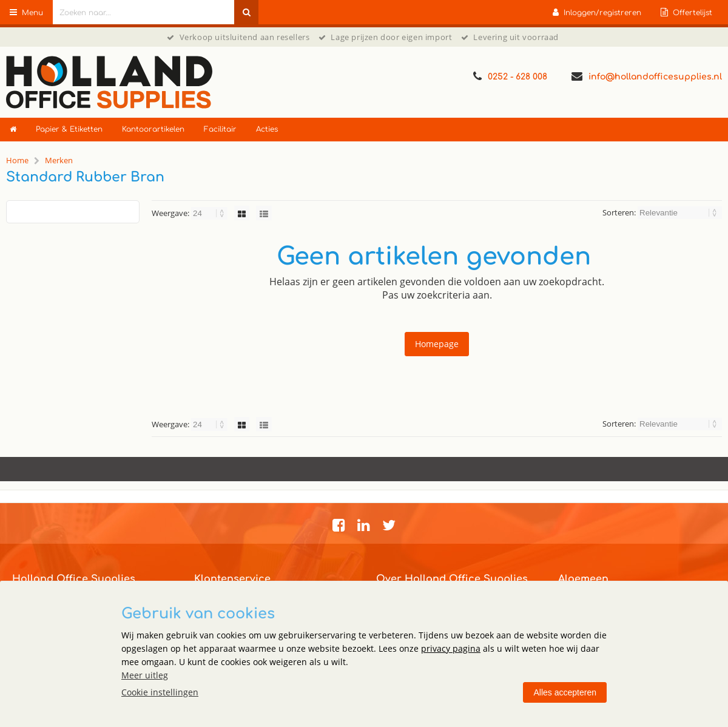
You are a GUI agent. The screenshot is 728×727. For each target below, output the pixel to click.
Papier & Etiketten (69, 129)
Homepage (437, 344)
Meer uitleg (145, 675)
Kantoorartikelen (153, 129)
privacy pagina (451, 648)
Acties (267, 129)
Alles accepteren (565, 692)
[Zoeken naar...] (246, 12)
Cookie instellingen (160, 692)
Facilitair (220, 129)
